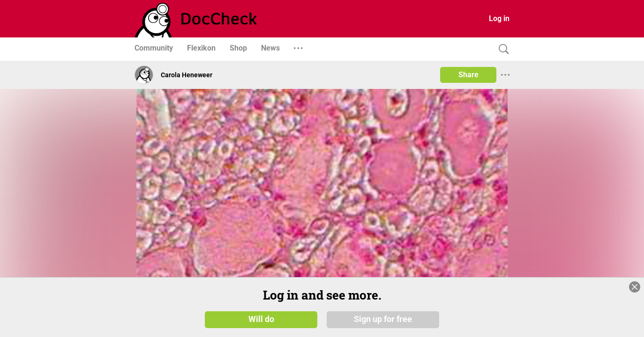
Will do (261, 319)
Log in (499, 18)
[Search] (502, 49)
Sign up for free (383, 319)
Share (468, 75)
